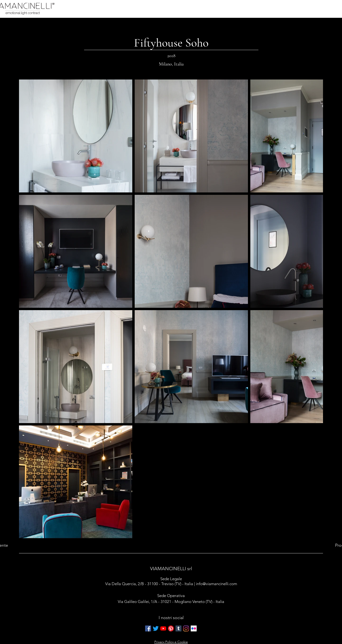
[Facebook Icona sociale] (148, 628)
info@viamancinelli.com (216, 584)
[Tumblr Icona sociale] (178, 628)
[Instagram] (186, 628)
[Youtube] (163, 628)
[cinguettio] (156, 628)
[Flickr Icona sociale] (194, 628)
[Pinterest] (171, 628)
